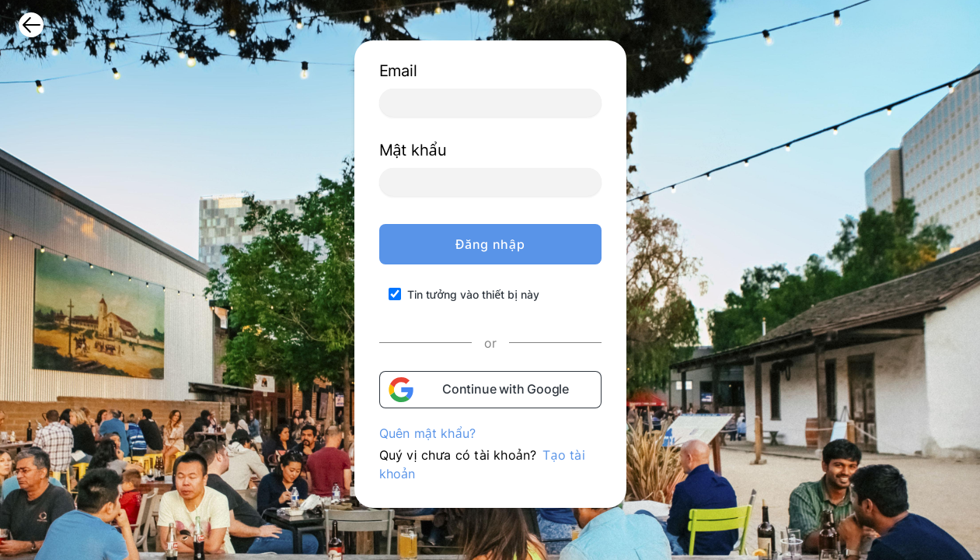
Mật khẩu (413, 150)
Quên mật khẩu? (428, 433)
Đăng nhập (490, 244)
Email (398, 71)
